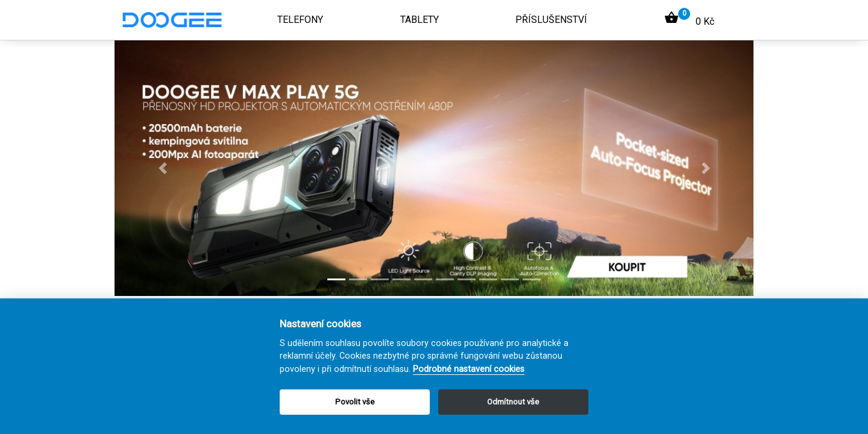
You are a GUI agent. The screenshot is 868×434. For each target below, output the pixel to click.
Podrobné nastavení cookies (469, 369)
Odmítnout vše (513, 402)
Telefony (300, 20)
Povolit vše (355, 402)
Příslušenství (551, 20)
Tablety (420, 20)
